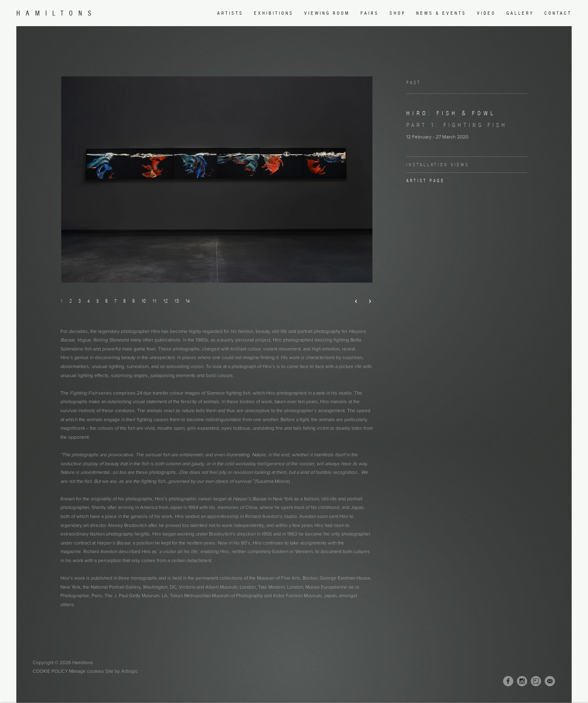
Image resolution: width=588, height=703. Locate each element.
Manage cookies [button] (87, 671)
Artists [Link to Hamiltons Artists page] (230, 13)
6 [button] (107, 301)
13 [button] (177, 301)
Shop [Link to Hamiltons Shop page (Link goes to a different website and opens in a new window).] (398, 13)
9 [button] (134, 301)
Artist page (425, 181)
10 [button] (144, 301)
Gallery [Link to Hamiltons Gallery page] (520, 13)
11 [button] (155, 301)
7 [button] (116, 301)
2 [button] (71, 301)
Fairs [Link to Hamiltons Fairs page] (370, 13)
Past (414, 83)
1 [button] (62, 301)
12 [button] (166, 301)
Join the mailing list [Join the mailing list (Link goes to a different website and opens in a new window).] (550, 681)
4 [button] (89, 301)
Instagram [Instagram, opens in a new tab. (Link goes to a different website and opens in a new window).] (522, 681)
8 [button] (125, 301)
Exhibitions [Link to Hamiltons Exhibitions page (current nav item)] (274, 13)
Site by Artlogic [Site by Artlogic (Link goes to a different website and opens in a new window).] (122, 671)
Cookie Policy (50, 671)
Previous (353, 301)
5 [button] (98, 301)
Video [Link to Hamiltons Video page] (486, 13)
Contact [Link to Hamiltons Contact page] (558, 13)
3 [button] (80, 301)
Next (366, 301)
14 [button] (188, 301)
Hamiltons (57, 13)
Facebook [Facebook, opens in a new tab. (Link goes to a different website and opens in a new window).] (508, 681)
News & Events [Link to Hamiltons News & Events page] (441, 13)
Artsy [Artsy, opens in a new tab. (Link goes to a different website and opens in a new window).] (536, 681)
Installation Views (438, 165)
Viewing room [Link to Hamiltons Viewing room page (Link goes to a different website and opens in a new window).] (327, 13)
